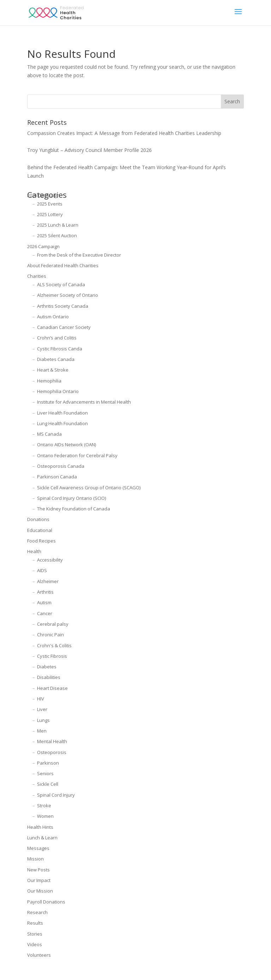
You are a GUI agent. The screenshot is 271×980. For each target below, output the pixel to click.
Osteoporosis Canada (61, 466)
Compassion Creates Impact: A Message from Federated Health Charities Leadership (124, 133)
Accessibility (50, 560)
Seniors (45, 773)
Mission (35, 859)
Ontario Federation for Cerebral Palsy (77, 455)
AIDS (42, 570)
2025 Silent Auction (57, 235)
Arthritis (45, 592)
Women (45, 816)
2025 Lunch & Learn (58, 225)
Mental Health (52, 741)
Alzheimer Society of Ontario (68, 295)
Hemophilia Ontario (58, 391)
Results (35, 923)
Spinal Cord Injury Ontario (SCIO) (71, 498)
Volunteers (39, 955)
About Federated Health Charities (63, 265)
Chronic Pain (50, 635)
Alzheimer (48, 581)
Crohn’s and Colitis (57, 338)
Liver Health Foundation (62, 413)
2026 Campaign (43, 246)
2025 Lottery (50, 214)
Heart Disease (52, 688)
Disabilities (49, 677)
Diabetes (47, 667)
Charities (37, 276)
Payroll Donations (46, 902)
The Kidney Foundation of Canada (74, 509)
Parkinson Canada (57, 477)
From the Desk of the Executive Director (79, 255)
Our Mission (40, 891)
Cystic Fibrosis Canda (60, 349)
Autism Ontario (53, 317)
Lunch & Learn (42, 838)
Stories (35, 934)
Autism (44, 602)
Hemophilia (49, 381)
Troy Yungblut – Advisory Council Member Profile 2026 (89, 150)
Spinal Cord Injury (56, 795)
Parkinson (48, 763)
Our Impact (39, 880)
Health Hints (40, 827)
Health (34, 551)
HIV (41, 699)
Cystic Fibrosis (52, 656)
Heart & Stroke (53, 370)
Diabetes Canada (56, 359)
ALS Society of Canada (61, 284)
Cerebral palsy (53, 624)
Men (42, 731)
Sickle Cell (48, 784)
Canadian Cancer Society (64, 327)
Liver (42, 709)
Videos (35, 944)
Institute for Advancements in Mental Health (84, 402)
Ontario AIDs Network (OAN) (67, 445)
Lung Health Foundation (62, 423)
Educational (40, 530)
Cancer (45, 613)
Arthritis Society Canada (63, 306)
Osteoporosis (52, 752)
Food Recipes (41, 541)
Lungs (43, 720)
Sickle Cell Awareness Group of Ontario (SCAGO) (89, 488)
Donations (38, 519)
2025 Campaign (43, 195)
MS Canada (49, 434)
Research (37, 912)
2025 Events (50, 204)
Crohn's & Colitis (54, 645)
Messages (38, 848)
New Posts (38, 870)
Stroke (44, 806)
